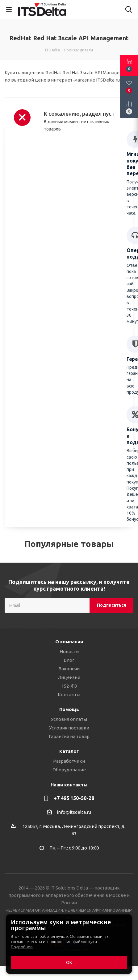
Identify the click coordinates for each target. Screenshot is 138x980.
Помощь (69, 709)
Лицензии (69, 677)
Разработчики (69, 761)
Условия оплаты (69, 719)
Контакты (69, 695)
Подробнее (22, 947)
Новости (69, 651)
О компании (69, 642)
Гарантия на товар (69, 736)
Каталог (69, 751)
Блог (69, 660)
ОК (69, 962)
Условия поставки (69, 728)
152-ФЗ (69, 686)
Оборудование (69, 770)
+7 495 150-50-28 (74, 798)
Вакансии (69, 669)
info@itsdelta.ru (74, 812)
